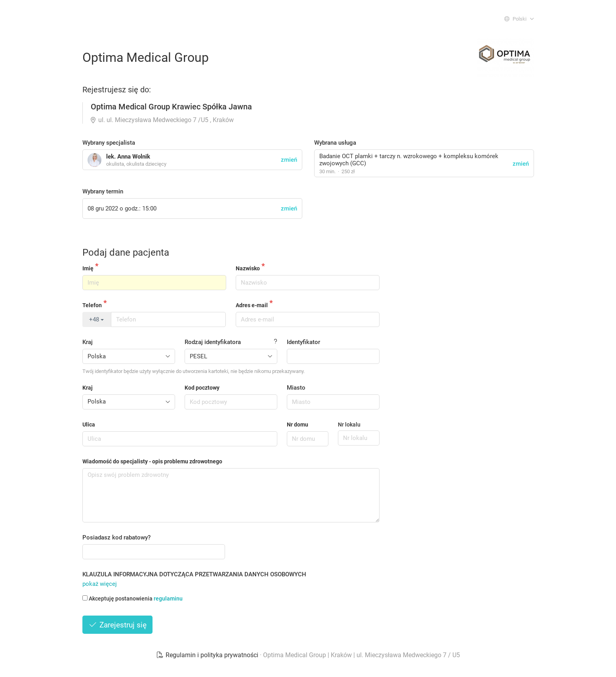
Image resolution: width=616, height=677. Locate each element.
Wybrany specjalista (109, 143)
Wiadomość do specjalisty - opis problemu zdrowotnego (152, 461)
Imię (88, 268)
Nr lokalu (349, 425)
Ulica (89, 425)
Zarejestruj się (118, 625)
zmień (521, 164)
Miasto (296, 388)
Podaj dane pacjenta (126, 252)
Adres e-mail (252, 305)
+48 (96, 319)
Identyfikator (303, 342)
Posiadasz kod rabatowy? (116, 537)
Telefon (92, 305)
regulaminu (168, 599)
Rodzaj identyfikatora (213, 342)
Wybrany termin (103, 191)
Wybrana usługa (335, 143)
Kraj (88, 342)
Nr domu (298, 425)
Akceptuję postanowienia (133, 599)
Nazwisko (248, 268)
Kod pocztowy (202, 388)
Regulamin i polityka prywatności (208, 655)
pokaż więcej (100, 584)
